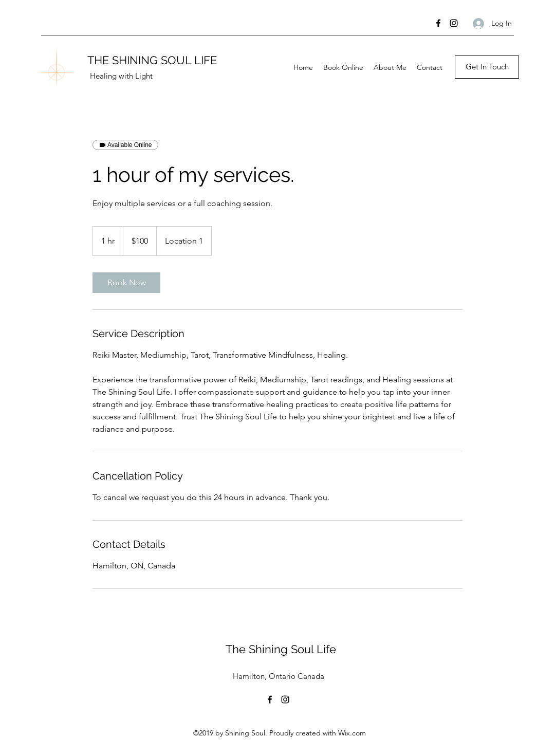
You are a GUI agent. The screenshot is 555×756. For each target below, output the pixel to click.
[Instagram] (454, 23)
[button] (487, 67)
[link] (126, 283)
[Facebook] (438, 23)
